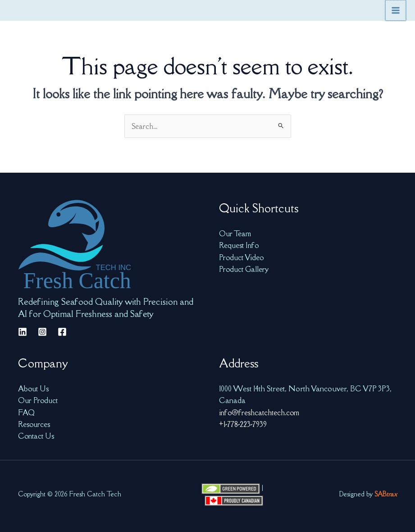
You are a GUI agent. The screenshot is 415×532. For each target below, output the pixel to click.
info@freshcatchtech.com (261, 412)
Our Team (236, 233)
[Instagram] (42, 331)
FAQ (26, 412)
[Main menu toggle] (396, 10)
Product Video (242, 257)
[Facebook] (62, 331)
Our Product (39, 400)
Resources (35, 424)
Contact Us (37, 436)
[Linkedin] (23, 331)
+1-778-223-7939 (244, 424)
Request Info (240, 245)
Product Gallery (245, 269)
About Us (34, 388)
